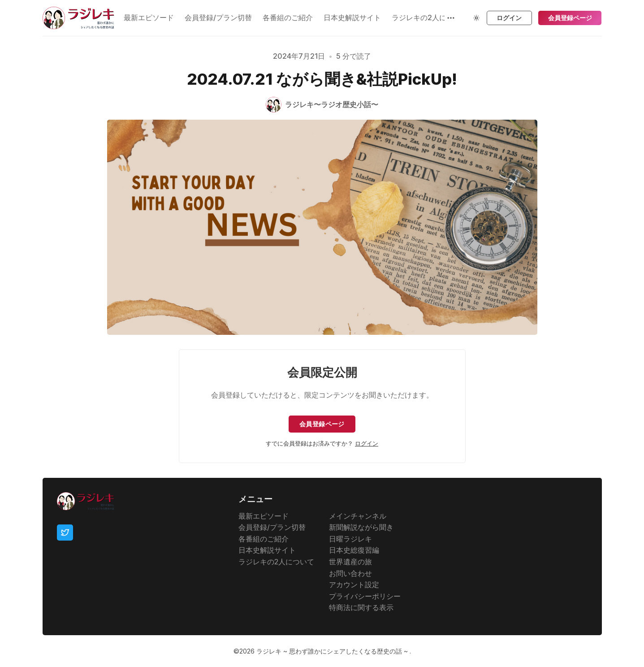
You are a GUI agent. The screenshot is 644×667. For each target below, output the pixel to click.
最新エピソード (149, 17)
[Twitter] (65, 533)
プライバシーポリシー (365, 596)
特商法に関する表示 (361, 607)
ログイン (509, 18)
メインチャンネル (358, 516)
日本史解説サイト (352, 17)
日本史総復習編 (354, 550)
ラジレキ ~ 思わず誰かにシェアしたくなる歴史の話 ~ (333, 651)
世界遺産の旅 (350, 562)
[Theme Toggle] (476, 18)
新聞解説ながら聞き (361, 527)
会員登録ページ (570, 18)
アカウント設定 (354, 585)
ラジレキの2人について (276, 562)
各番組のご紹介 (288, 17)
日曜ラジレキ (350, 539)
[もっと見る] (451, 18)
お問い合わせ (350, 573)
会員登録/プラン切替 (218, 17)
